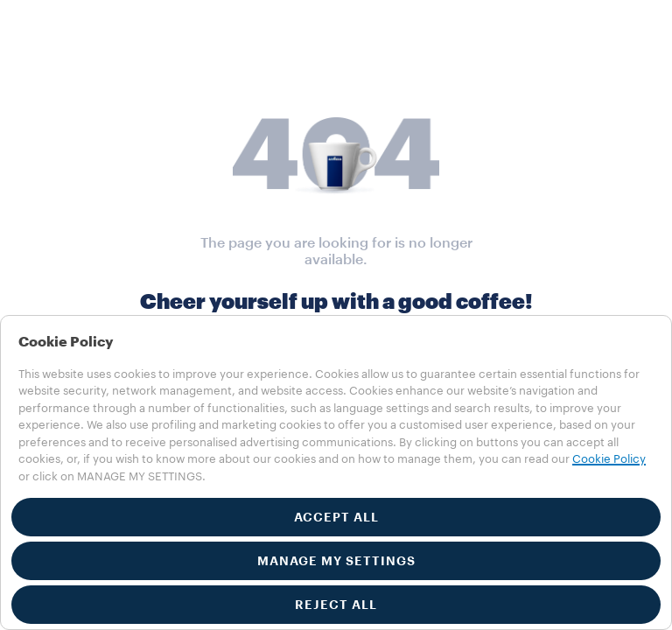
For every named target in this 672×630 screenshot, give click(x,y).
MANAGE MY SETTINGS (336, 561)
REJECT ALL (336, 605)
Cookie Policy (609, 459)
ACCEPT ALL (336, 517)
